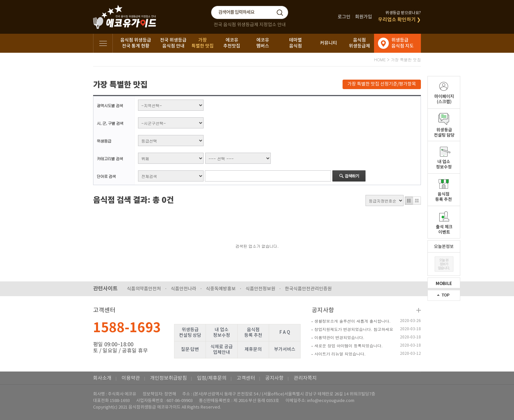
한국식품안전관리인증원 (308, 289)
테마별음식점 (296, 43)
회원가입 (364, 17)
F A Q (285, 333)
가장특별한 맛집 (203, 43)
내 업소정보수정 (222, 333)
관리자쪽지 (305, 378)
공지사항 (323, 310)
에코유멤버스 (263, 43)
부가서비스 (285, 350)
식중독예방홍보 (221, 289)
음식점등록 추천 (253, 333)
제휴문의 (253, 350)
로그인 (344, 17)
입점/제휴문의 (212, 378)
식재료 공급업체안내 (222, 350)
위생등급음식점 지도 (403, 43)
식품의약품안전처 (144, 289)
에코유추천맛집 (232, 43)
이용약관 (131, 378)
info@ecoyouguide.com (331, 401)
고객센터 (246, 378)
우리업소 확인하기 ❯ (399, 20)
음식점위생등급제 (359, 43)
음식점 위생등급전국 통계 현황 (136, 43)
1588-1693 (127, 328)
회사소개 (102, 378)
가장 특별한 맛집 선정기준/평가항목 (382, 84)
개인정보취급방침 (168, 378)
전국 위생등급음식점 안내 (173, 43)
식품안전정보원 (260, 289)
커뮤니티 (328, 43)
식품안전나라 (184, 289)
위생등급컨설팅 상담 (190, 333)
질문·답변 (190, 350)
